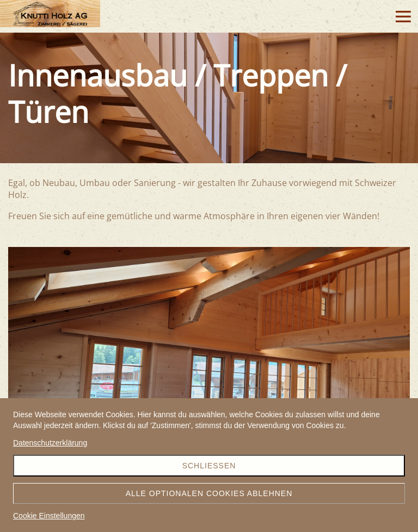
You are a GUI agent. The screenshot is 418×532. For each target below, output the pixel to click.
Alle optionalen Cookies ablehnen (209, 493)
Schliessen (209, 466)
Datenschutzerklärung (50, 443)
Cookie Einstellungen (49, 516)
